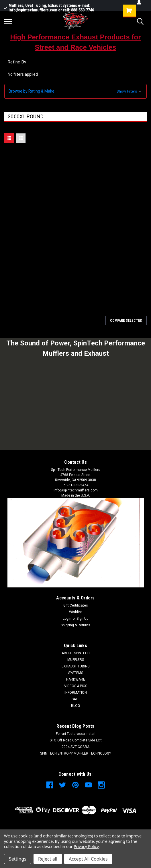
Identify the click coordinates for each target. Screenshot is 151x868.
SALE (76, 699)
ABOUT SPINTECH (76, 653)
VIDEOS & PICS (76, 686)
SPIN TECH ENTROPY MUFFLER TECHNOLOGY (76, 753)
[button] (75, 91)
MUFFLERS (76, 660)
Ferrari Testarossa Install (76, 734)
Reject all (48, 859)
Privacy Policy (86, 846)
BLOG (75, 706)
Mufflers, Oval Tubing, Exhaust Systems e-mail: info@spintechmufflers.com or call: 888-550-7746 (49, 8)
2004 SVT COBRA (75, 747)
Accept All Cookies (88, 859)
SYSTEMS (76, 673)
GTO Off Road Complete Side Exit (76, 740)
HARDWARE (76, 679)
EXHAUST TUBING (76, 666)
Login (67, 619)
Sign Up (82, 619)
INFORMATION (76, 693)
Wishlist (75, 612)
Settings (18, 859)
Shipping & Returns (75, 625)
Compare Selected (126, 321)
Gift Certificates (76, 605)
